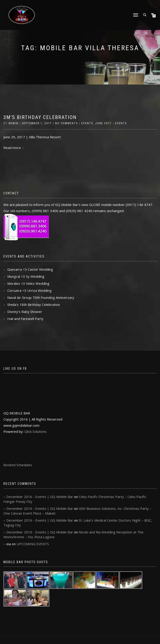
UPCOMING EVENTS (33, 544)
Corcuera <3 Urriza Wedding (29, 290)
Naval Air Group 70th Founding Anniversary (41, 297)
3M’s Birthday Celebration (40, 117)
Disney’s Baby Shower (25, 312)
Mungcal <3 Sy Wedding (26, 276)
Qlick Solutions (36, 431)
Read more (12, 148)
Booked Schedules (18, 465)
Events (87, 123)
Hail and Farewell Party (25, 319)
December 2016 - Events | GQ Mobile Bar (40, 497)
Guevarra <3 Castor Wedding (30, 269)
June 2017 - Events (111, 123)
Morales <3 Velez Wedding (28, 283)
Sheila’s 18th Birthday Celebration (34, 305)
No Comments (66, 123)
